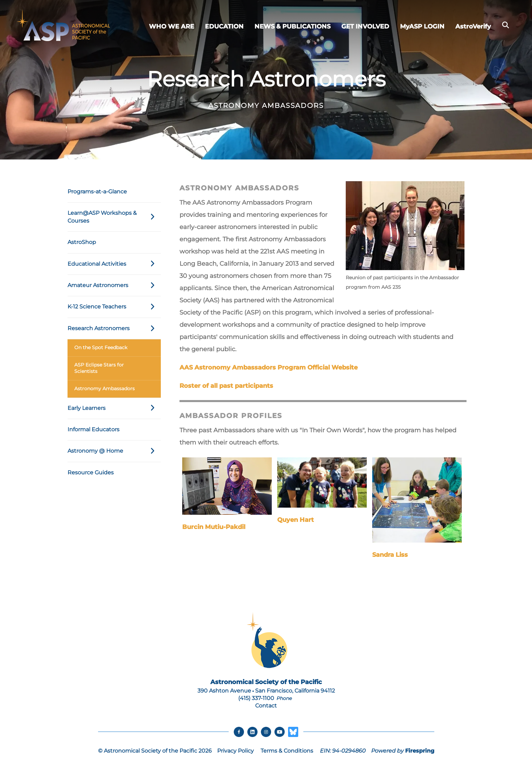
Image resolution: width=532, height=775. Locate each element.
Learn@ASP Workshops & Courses (114, 217)
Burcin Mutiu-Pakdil (214, 527)
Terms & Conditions (287, 751)
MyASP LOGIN (422, 26)
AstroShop (82, 242)
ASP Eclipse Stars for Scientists (99, 368)
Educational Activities (114, 264)
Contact (266, 706)
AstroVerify (473, 26)
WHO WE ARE (172, 26)
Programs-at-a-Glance (97, 192)
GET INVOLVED (365, 26)
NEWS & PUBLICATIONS (292, 26)
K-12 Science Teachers (114, 307)
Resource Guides (91, 472)
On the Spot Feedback (101, 347)
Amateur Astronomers (114, 285)
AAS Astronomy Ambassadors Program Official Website (269, 367)
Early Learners (114, 408)
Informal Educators (93, 429)
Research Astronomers (114, 328)
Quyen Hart (296, 520)
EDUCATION (224, 26)
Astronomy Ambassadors (104, 389)
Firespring (420, 751)
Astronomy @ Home (114, 451)
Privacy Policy (235, 751)
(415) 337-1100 (256, 698)
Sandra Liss (390, 555)
